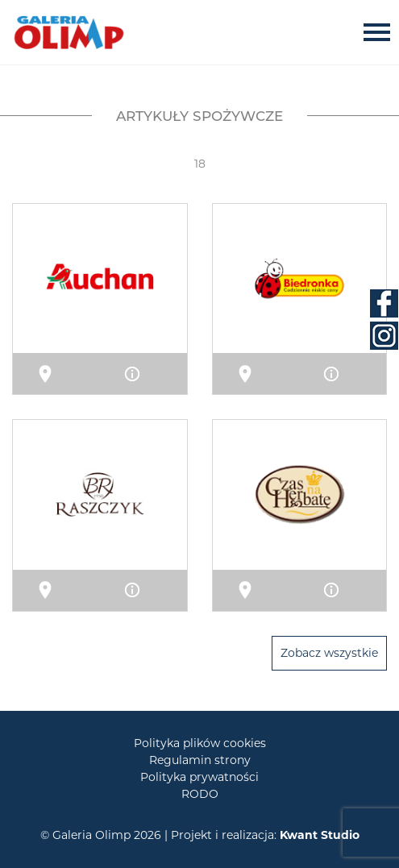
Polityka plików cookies (200, 743)
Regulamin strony (200, 760)
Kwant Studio (320, 835)
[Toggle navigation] (381, 32)
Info (151, 373)
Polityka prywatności (199, 777)
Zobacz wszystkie (329, 653)
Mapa (66, 373)
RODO (200, 794)
